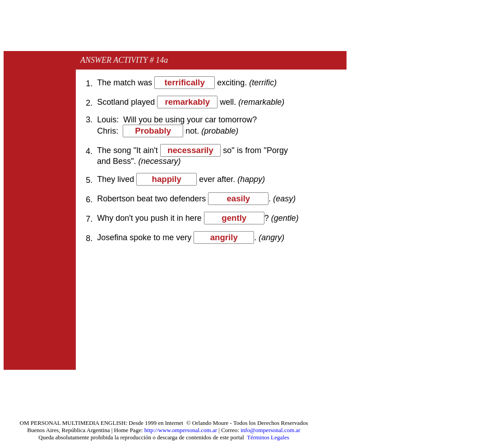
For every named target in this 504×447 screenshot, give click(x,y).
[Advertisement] (168, 28)
